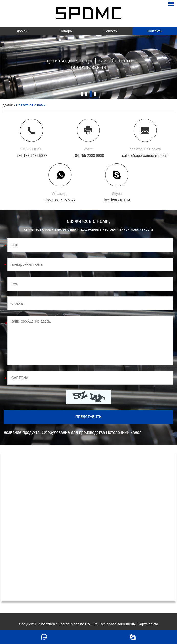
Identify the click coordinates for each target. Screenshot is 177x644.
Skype (117, 194)
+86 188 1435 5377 (60, 200)
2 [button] (86, 94)
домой (22, 31)
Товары (66, 31)
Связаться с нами (31, 105)
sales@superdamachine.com (145, 156)
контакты (155, 31)
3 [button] (91, 94)
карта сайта (148, 624)
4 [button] (95, 94)
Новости (110, 31)
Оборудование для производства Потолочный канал (92, 432)
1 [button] (82, 94)
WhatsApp (60, 194)
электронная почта (145, 149)
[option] (88, 67)
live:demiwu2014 (117, 200)
